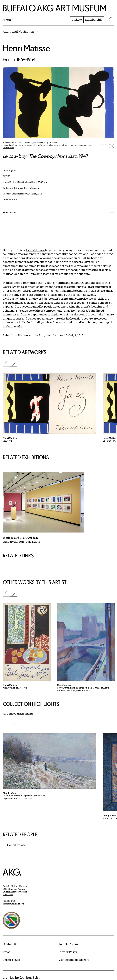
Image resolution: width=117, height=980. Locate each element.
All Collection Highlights (18, 714)
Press (6, 952)
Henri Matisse (26, 48)
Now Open (8, 894)
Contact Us (10, 944)
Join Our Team (68, 944)
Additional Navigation (20, 31)
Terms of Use (11, 960)
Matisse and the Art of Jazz (21, 537)
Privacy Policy (68, 952)
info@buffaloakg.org (13, 904)
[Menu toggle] (7, 20)
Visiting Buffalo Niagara (74, 960)
